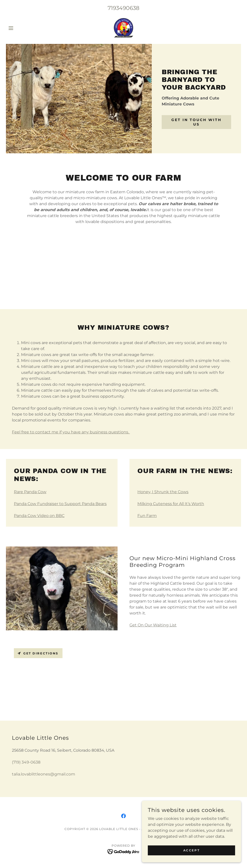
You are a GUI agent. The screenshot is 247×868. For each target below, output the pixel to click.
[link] (123, 28)
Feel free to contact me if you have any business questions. (71, 432)
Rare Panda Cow (30, 492)
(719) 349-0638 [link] (26, 762)
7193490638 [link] (123, 8)
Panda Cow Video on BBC (39, 516)
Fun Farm (147, 516)
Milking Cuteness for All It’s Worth (171, 504)
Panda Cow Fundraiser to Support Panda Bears (60, 504)
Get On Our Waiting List (153, 625)
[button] (24, 28)
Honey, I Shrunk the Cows (163, 492)
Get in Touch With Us (196, 122)
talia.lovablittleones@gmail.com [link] (44, 774)
